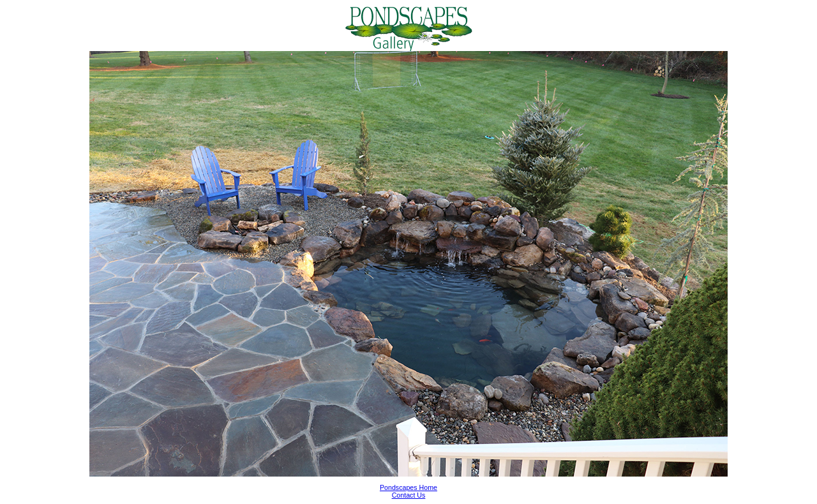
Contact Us (409, 495)
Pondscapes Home (408, 487)
